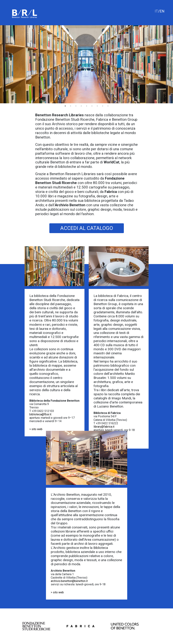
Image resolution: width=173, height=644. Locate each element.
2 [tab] (71, 106)
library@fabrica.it (104, 427)
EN (162, 11)
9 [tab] (108, 106)
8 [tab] (103, 106)
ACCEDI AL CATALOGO (87, 228)
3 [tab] (76, 106)
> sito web (36, 429)
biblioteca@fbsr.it (40, 414)
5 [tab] (87, 106)
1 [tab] (65, 106)
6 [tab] (92, 106)
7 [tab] (97, 106)
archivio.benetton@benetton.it (69, 581)
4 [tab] (81, 106)
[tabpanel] (86, 64)
